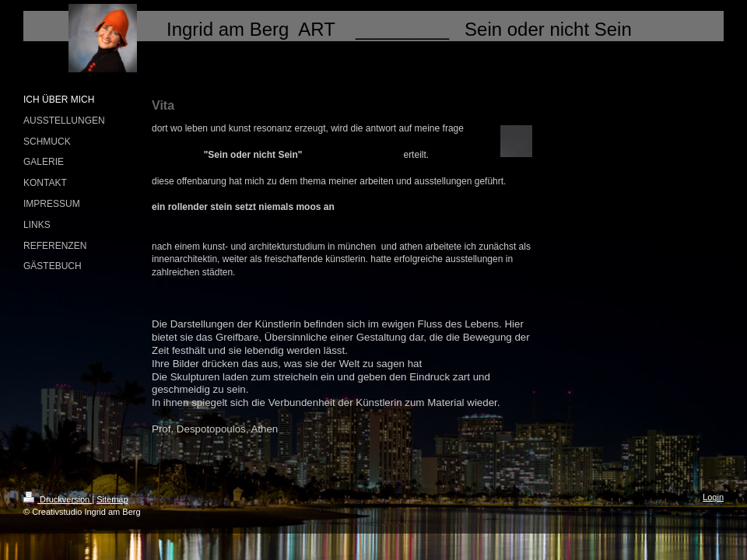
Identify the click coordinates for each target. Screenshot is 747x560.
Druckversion (58, 499)
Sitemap (112, 499)
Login (713, 497)
